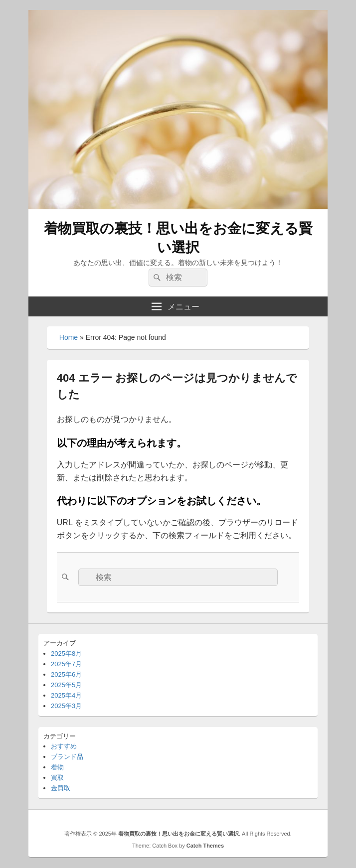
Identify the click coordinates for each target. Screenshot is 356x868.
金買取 (61, 788)
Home (69, 337)
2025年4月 (66, 695)
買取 (57, 778)
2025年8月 (66, 653)
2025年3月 (66, 706)
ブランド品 (67, 757)
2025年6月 (66, 674)
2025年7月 (66, 664)
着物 (57, 767)
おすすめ (64, 746)
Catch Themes (205, 846)
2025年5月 (66, 685)
